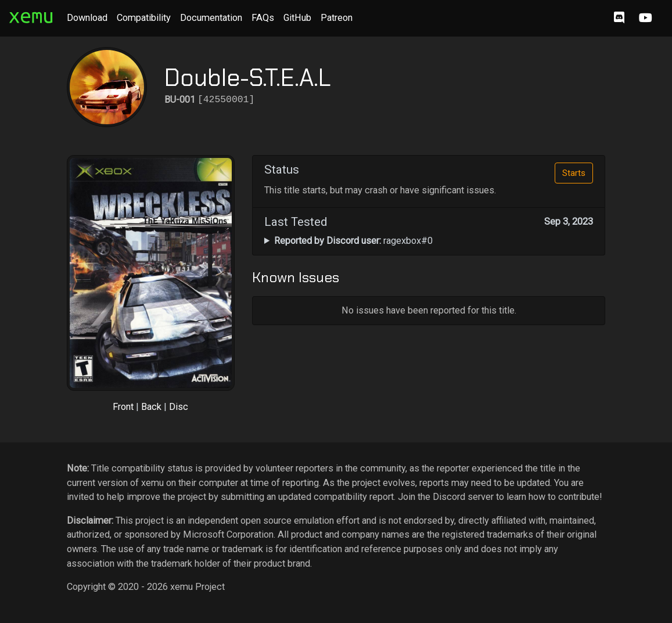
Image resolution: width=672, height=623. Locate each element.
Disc (179, 407)
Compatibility (144, 18)
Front (123, 407)
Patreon (337, 18)
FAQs (263, 18)
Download (87, 18)
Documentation (211, 18)
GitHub (297, 18)
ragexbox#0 (353, 241)
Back (151, 407)
